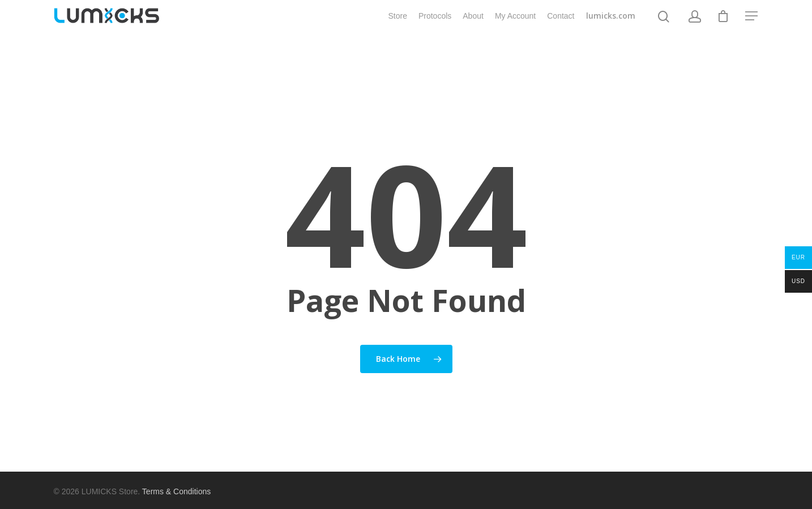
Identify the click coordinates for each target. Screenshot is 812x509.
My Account (515, 24)
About (473, 24)
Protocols (435, 24)
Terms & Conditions (176, 491)
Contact (561, 24)
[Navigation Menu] (752, 24)
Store (397, 24)
